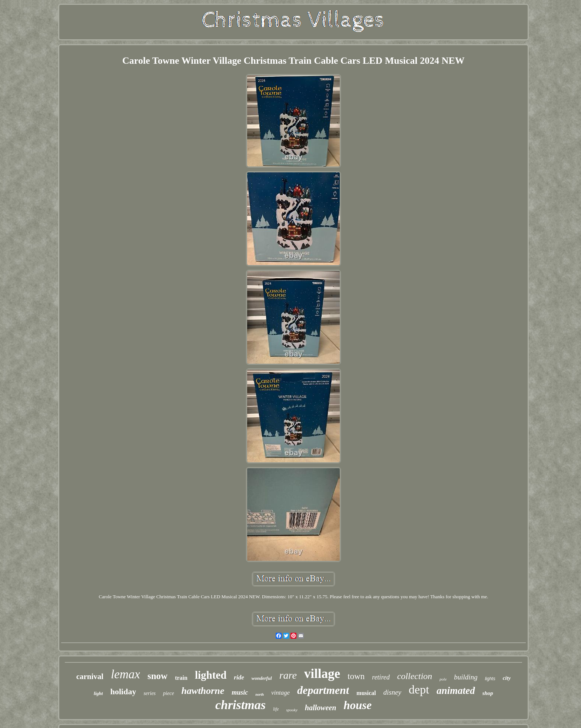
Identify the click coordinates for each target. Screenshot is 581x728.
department (323, 690)
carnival (90, 676)
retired (381, 677)
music (240, 692)
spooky (292, 710)
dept (419, 689)
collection (415, 676)
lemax (125, 674)
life (276, 709)
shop (488, 693)
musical (366, 693)
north (260, 694)
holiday (123, 691)
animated (456, 691)
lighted (211, 675)
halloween (321, 708)
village (322, 674)
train (181, 678)
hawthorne (203, 691)
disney (393, 692)
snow (157, 676)
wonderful (262, 678)
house (358, 705)
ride (239, 677)
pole (443, 679)
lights (490, 679)
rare (288, 675)
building (466, 677)
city (507, 678)
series (150, 693)
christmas (240, 705)
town (356, 676)
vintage (280, 693)
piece (169, 693)
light (98, 693)
